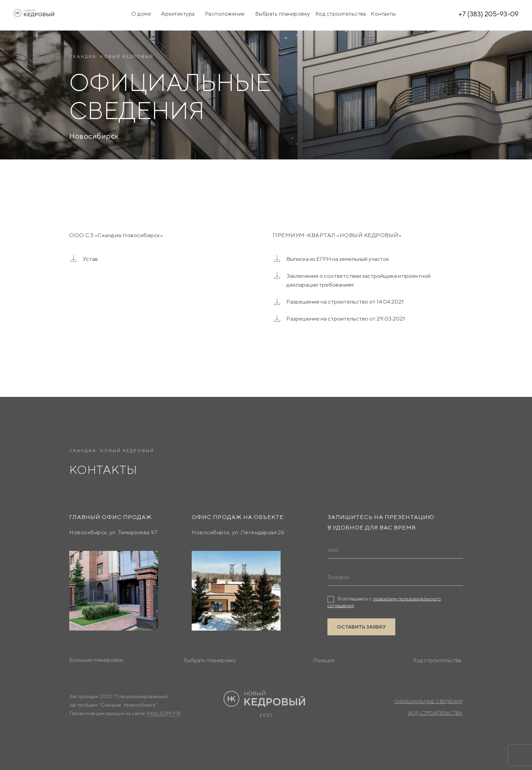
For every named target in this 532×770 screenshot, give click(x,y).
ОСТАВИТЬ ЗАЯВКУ (361, 627)
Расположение (225, 14)
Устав (90, 259)
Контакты (383, 14)
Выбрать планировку (283, 14)
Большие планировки (96, 660)
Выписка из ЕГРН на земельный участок (338, 259)
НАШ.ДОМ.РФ (164, 713)
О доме (141, 14)
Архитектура (178, 14)
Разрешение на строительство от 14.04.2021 (345, 302)
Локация (324, 660)
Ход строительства (341, 14)
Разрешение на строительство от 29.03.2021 (346, 319)
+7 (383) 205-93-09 (488, 14)
